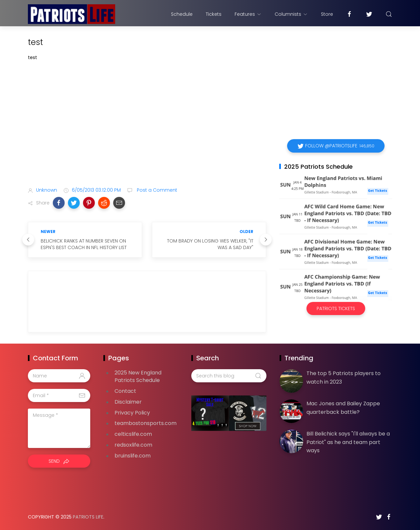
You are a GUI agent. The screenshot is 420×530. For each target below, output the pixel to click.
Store (327, 14)
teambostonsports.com (146, 423)
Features (248, 14)
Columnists (291, 14)
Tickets (214, 14)
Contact (125, 391)
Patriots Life (88, 517)
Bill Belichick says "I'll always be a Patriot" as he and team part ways (348, 442)
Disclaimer (128, 402)
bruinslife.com (133, 456)
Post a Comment (156, 190)
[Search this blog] (229, 376)
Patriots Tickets (336, 308)
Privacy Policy (132, 413)
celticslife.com (133, 434)
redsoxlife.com (133, 445)
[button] (59, 203)
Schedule (182, 14)
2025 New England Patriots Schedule (138, 376)
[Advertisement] (147, 130)
